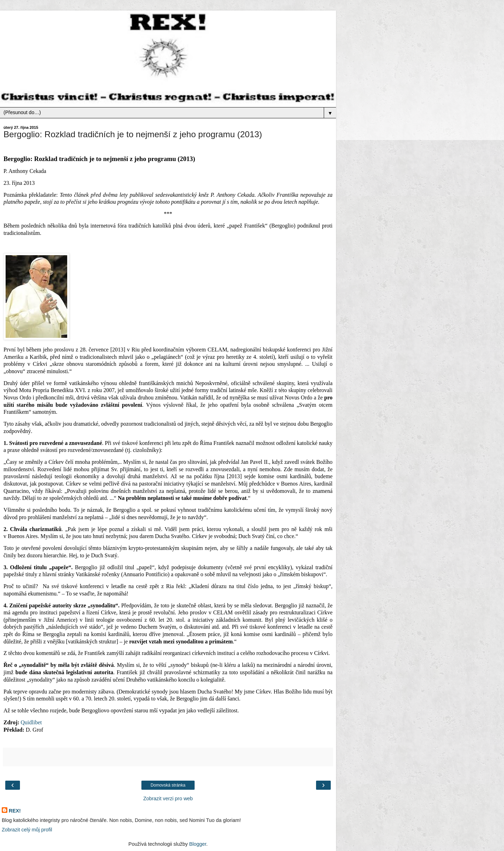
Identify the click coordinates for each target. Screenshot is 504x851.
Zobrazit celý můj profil (27, 830)
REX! (15, 811)
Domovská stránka (168, 785)
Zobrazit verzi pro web (168, 798)
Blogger (198, 844)
